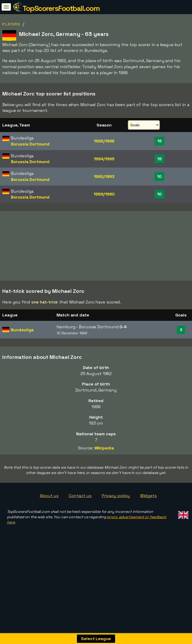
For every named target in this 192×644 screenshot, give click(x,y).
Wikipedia (104, 472)
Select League (96, 639)
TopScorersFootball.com (61, 8)
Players (11, 24)
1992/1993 (104, 176)
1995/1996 (104, 141)
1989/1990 (104, 194)
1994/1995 (104, 159)
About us (49, 519)
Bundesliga (22, 354)
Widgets (148, 519)
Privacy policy (116, 519)
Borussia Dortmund (30, 144)
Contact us (80, 519)
